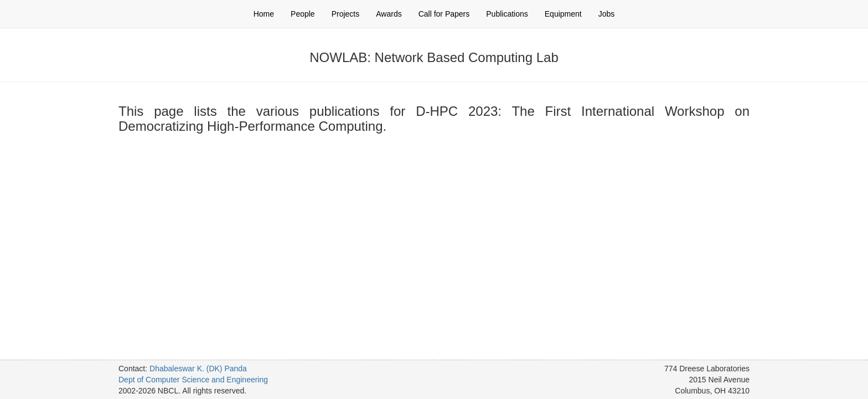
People (303, 14)
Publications (507, 14)
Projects (346, 14)
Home (264, 14)
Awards (389, 14)
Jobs (607, 14)
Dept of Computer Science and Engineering (193, 380)
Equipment (563, 14)
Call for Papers (444, 14)
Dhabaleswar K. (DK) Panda (198, 369)
